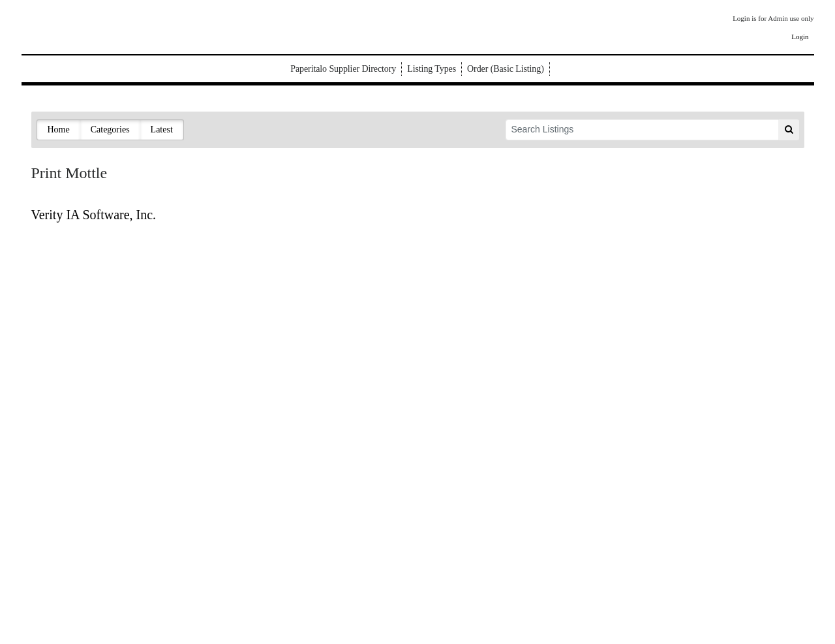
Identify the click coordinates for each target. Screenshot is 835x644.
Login (800, 37)
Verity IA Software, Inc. (94, 215)
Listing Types (432, 69)
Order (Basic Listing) (506, 69)
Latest (162, 130)
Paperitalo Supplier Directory (343, 69)
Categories (110, 130)
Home (59, 130)
